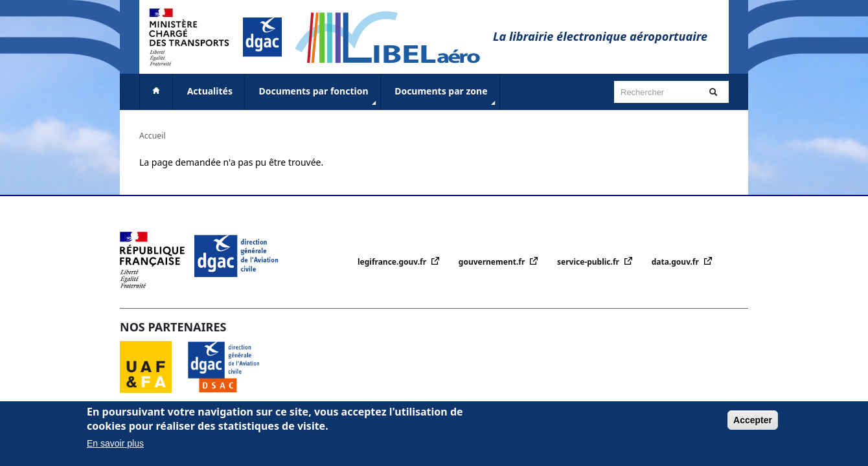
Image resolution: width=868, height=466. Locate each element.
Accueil (153, 136)
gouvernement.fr (493, 262)
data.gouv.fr (676, 262)
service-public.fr (589, 262)
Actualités (210, 91)
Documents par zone (446, 96)
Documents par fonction (319, 96)
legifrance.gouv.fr (393, 262)
